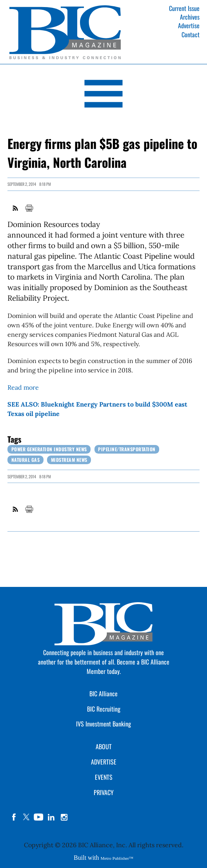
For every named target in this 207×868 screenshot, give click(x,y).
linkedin (51, 817)
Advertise (189, 25)
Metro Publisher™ (117, 858)
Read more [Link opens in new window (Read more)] (23, 387)
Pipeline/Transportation (127, 449)
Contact (191, 35)
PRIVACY (104, 792)
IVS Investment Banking (103, 724)
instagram (64, 817)
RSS (16, 208)
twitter (26, 817)
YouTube (39, 817)
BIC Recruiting (104, 709)
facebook (14, 817)
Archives (190, 17)
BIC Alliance (103, 694)
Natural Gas (26, 460)
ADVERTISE (104, 762)
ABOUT (104, 746)
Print (29, 208)
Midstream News (69, 460)
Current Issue (184, 8)
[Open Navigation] (103, 95)
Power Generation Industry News (49, 449)
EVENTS (104, 777)
